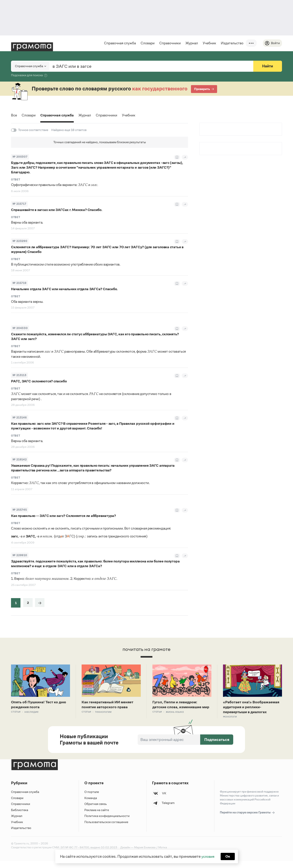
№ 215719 (19, 283)
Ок (228, 856)
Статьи (16, 713)
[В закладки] (177, 157)
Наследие (31, 713)
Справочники (169, 43)
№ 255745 (20, 510)
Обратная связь (96, 811)
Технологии (103, 713)
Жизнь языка (175, 718)
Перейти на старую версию (247, 820)
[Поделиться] (185, 157)
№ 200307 (20, 157)
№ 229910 (20, 555)
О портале (92, 799)
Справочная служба (119, 43)
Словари (147, 43)
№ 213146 (20, 418)
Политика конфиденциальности (107, 823)
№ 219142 (20, 460)
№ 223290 (20, 241)
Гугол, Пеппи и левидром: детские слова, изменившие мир (179, 708)
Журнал (191, 43)
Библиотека (20, 817)
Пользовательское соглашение (107, 829)
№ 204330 (20, 328)
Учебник (209, 43)
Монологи (230, 723)
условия (208, 856)
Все (14, 116)
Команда (91, 805)
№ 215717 (19, 204)
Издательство (232, 43)
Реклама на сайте (97, 817)
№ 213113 (19, 375)
